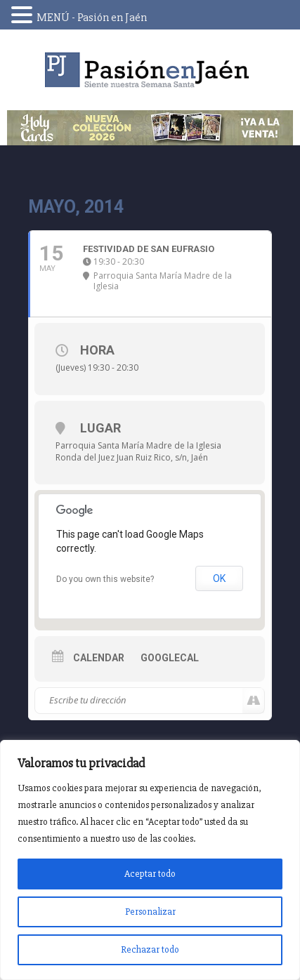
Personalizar (150, 912)
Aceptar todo (150, 874)
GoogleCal (170, 658)
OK (219, 578)
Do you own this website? (105, 579)
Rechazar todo (150, 949)
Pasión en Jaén (150, 70)
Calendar (99, 658)
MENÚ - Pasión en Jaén (92, 18)
